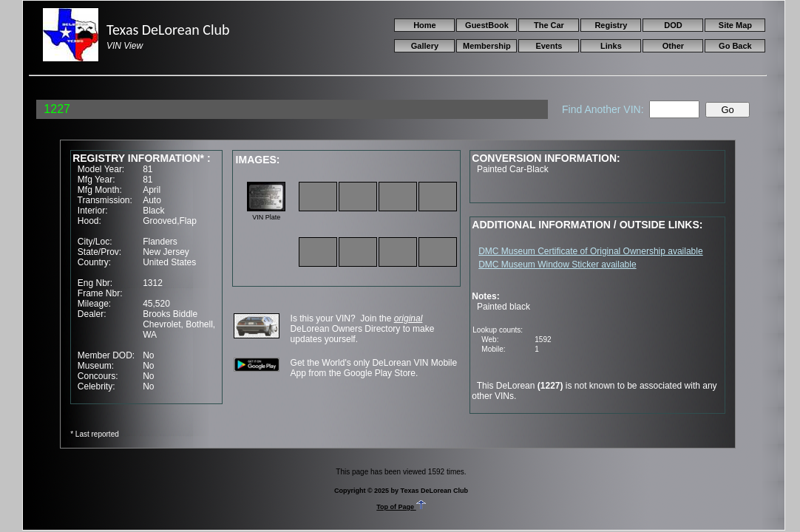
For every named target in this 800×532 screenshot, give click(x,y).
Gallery (425, 46)
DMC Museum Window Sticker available (557, 265)
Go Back (735, 46)
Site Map (735, 25)
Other (673, 46)
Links (611, 46)
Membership (487, 46)
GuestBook (487, 25)
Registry (611, 25)
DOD (673, 25)
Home (425, 25)
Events (549, 46)
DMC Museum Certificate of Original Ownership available (590, 251)
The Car (549, 25)
